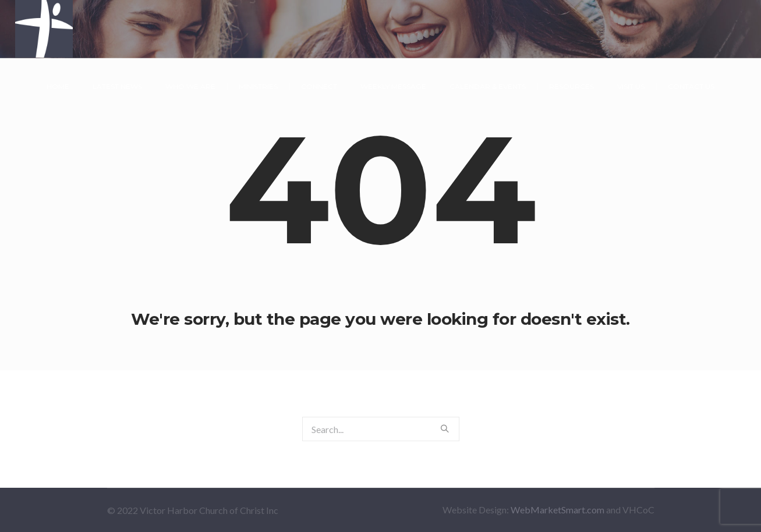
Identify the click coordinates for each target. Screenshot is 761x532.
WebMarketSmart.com (558, 510)
